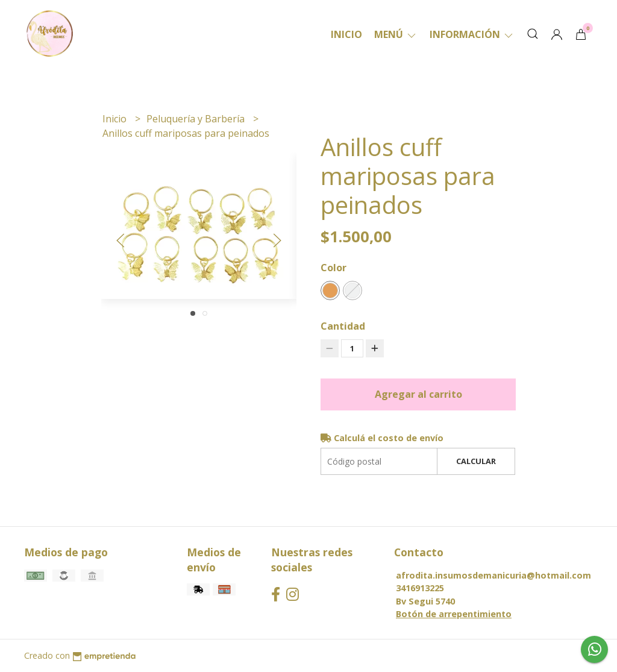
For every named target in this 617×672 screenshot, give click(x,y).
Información (472, 34)
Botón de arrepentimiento (454, 614)
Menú (396, 34)
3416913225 (420, 588)
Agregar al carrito (418, 394)
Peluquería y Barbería (197, 119)
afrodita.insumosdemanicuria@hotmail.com (493, 575)
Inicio (346, 34)
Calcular (476, 461)
